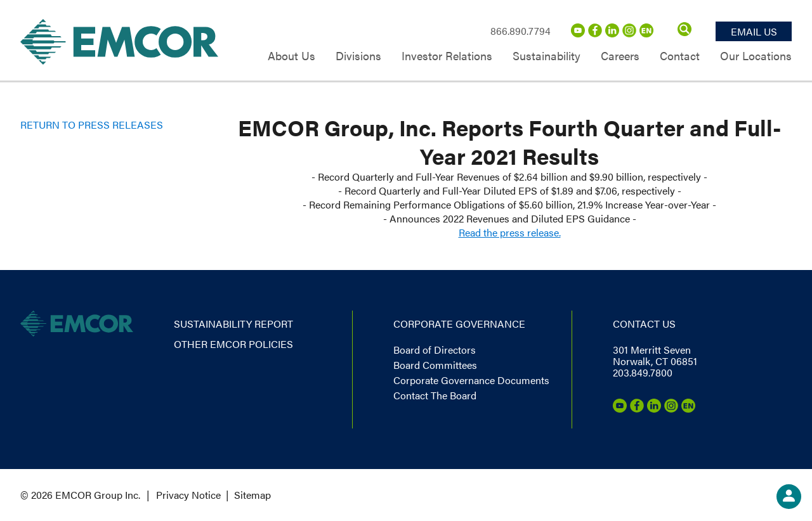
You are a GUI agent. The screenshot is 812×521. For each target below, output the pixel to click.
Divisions (358, 57)
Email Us (754, 31)
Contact (680, 57)
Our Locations (756, 57)
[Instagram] (629, 33)
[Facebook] (595, 33)
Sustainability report (233, 324)
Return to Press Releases (92, 125)
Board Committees (435, 365)
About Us (291, 57)
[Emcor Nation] (646, 33)
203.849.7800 (643, 372)
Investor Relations (447, 57)
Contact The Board (435, 395)
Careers (620, 57)
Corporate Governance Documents (471, 380)
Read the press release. (510, 232)
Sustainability (547, 57)
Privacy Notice (188, 495)
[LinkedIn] (612, 33)
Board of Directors (435, 350)
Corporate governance (459, 324)
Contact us (644, 324)
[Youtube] (578, 33)
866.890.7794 (521, 31)
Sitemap (252, 495)
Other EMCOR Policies (233, 344)
